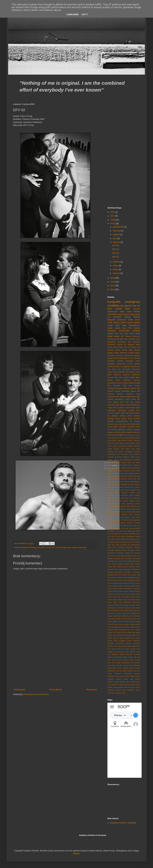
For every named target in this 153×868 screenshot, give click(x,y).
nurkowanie (112, 314)
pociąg (110, 616)
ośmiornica (136, 602)
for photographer (134, 545)
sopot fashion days (124, 646)
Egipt (138, 449)
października (119, 227)
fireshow (137, 542)
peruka (133, 608)
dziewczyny (119, 399)
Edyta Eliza (130, 449)
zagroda (122, 684)
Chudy (48, 547)
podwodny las (127, 616)
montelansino (128, 588)
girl (129, 342)
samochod (126, 369)
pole (135, 619)
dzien (113, 536)
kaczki (138, 561)
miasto (119, 309)
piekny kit (132, 611)
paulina (75, 547)
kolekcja (120, 567)
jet (134, 561)
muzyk (121, 591)
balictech (122, 509)
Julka (115, 465)
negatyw (137, 591)
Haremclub (122, 462)
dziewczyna (112, 312)
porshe (120, 621)
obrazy (133, 597)
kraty (109, 578)
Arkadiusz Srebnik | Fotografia (123, 823)
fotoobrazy (120, 553)
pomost (137, 418)
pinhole (123, 416)
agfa (116, 504)
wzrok (128, 682)
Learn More (73, 15)
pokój (130, 619)
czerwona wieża (121, 531)
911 (134, 435)
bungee (110, 523)
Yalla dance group (114, 501)
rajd (136, 627)
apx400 (110, 391)
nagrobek (127, 366)
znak (130, 687)
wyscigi (116, 682)
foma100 (123, 545)
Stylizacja (112, 331)
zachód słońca (120, 432)
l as (121, 366)
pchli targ (111, 608)
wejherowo (122, 429)
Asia (121, 377)
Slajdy (117, 493)
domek (122, 397)
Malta (138, 471)
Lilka (115, 471)
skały (116, 641)
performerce (122, 608)
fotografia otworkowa (117, 342)
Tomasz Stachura (122, 495)
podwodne (111, 344)
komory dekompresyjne (122, 569)
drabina (129, 397)
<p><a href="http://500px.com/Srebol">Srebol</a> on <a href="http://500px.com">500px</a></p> (125, 740)
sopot (115, 646)
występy (122, 682)
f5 (139, 539)
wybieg (130, 429)
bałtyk (119, 512)
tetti (113, 663)
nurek (110, 323)
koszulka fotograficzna (115, 572)
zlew (126, 687)
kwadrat (110, 580)
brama (126, 520)
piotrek (119, 613)
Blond (134, 438)
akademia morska (133, 504)
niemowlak (130, 413)
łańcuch (114, 435)
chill (118, 525)
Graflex (110, 460)
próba (127, 627)
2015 (113, 224)
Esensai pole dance (115, 452)
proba (122, 624)
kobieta (137, 323)
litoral (125, 583)
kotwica (125, 575)
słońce (131, 657)
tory (109, 429)
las (139, 306)
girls (126, 556)
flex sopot (116, 545)
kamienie (136, 342)
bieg (131, 515)
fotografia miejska (122, 317)
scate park (127, 635)
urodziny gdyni (128, 668)
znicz (133, 687)
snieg (110, 427)
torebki (118, 663)
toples (129, 312)
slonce (110, 372)
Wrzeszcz (137, 498)
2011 (113, 290)
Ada (124, 328)
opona (110, 602)
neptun (110, 594)
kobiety (138, 564)
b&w (110, 309)
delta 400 (131, 531)
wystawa (137, 429)
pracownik (111, 624)
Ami (123, 438)
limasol (120, 583)
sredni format (116, 649)
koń (117, 333)
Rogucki (133, 490)
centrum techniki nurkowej (120, 394)
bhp (118, 515)
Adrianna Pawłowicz (29, 547)
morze (137, 320)
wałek (124, 671)
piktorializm (111, 613)
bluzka (117, 520)
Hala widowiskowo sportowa (129, 460)
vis (125, 344)
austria (134, 506)
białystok (124, 515)
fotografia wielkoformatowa (117, 550)
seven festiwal (125, 638)
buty (116, 523)
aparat (116, 339)
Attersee (128, 438)
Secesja (110, 493)
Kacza (130, 465)
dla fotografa (116, 534)
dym (109, 536)
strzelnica (131, 427)
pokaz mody (127, 418)
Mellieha (110, 476)
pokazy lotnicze (122, 619)
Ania (116, 377)
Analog (131, 314)
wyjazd (132, 372)
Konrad (114, 468)
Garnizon (137, 454)
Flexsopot (125, 454)
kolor (128, 309)
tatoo (109, 663)
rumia (129, 424)
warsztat (119, 671)
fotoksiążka (111, 553)
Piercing (121, 487)
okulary (133, 600)
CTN (129, 328)
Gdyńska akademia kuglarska (118, 457)
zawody (129, 432)
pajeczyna (111, 605)
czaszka (137, 528)
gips (123, 556)
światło (121, 435)
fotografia (121, 547)
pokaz (118, 418)
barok (114, 512)
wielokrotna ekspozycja (116, 676)
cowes (110, 528)
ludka (129, 583)
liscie (133, 408)
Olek (134, 479)
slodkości (111, 643)
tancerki (120, 660)
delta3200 (111, 397)
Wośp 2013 (129, 498)
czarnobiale (129, 355)
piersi (138, 611)
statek (110, 336)
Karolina (126, 383)
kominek (110, 569)
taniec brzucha (135, 660)
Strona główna (56, 690)
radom (132, 627)
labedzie (131, 580)
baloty (128, 509)
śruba (138, 690)
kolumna (132, 567)
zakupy (127, 684)
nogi (124, 594)
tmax (138, 427)
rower (116, 424)
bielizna (137, 317)
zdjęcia (110, 687)
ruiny (124, 424)
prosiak (137, 624)
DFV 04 (116, 245)
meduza (127, 586)
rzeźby (119, 632)
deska (138, 531)
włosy (138, 372)
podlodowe (117, 616)
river (133, 630)
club (134, 525)
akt (122, 306)
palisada (115, 416)
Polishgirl (117, 386)
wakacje (131, 344)
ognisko (120, 600)
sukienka (122, 372)
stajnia (115, 427)
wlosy (116, 347)
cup (123, 528)
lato (109, 583)
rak (139, 627)
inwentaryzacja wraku (115, 561)
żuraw (124, 693)
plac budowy (131, 613)
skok (134, 424)
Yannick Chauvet (129, 501)
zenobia (121, 687)
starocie (133, 649)
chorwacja (119, 355)
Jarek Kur (131, 462)
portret (123, 323)
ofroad (110, 600)
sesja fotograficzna (131, 325)
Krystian (123, 468)
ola (109, 416)
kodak (110, 567)
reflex (116, 630)
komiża (110, 366)
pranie (117, 624)
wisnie (138, 676)
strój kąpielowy (113, 654)
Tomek (131, 495)
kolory (126, 567)
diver (109, 534)
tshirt (109, 665)
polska (115, 621)
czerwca (117, 242)
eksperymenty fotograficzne (118, 358)
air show (122, 504)
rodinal (138, 630)
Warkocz (127, 388)
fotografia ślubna (134, 550)
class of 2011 (128, 525)
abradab (110, 504)
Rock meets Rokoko (122, 490)
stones (127, 652)
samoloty (120, 635)
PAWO (116, 482)
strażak (133, 652)
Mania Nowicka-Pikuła (115, 473)
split (109, 649)
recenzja (110, 630)
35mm (130, 435)
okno (132, 333)
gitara (130, 556)
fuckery (137, 553)
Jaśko (138, 462)
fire (132, 542)
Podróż (127, 487)
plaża (120, 314)
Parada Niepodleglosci (132, 482)
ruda (120, 424)
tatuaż (117, 336)
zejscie (115, 687)
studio (110, 328)
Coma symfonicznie (120, 446)
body (121, 339)
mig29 (110, 588)
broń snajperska (134, 520)
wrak (121, 347)
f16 (137, 539)
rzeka (138, 333)
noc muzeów (117, 594)
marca (116, 266)
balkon (137, 353)
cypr (127, 528)
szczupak (118, 657)
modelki (131, 410)
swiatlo (117, 328)
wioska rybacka (130, 676)
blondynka (111, 520)
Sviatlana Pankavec (115, 388)
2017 (113, 216)
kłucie (126, 580)
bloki (138, 517)
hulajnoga (117, 558)
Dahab (130, 446)
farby (124, 542)
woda (122, 312)
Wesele (134, 388)
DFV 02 (116, 253)
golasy (116, 402)
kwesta (116, 580)
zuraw (138, 687)
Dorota (110, 449)
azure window (113, 509)
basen (133, 391)
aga (139, 388)
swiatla (122, 654)
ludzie (130, 320)
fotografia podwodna (117, 320)
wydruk (138, 679)
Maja (131, 350)
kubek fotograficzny (130, 578)
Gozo (138, 457)
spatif (138, 646)
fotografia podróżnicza (117, 364)
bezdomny (111, 515)
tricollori (137, 663)
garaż (119, 556)
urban (119, 668)
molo (138, 410)
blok (133, 517)
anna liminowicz (121, 506)
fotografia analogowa (124, 302)
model (110, 325)
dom (117, 397)
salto (114, 635)
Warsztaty (83, 547)
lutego (116, 269)
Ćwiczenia (111, 690)
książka (120, 578)
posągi (138, 621)
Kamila (125, 350)
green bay (136, 556)
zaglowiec (115, 684)
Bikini (138, 377)
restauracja (123, 630)
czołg (138, 394)
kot (120, 575)
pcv (116, 608)
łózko (109, 375)
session (116, 638)
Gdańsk (137, 328)
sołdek (133, 646)
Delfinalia (137, 446)
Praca (132, 487)
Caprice (130, 440)
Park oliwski (112, 484)
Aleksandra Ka (116, 438)
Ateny (134, 347)
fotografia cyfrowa (115, 361)
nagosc (126, 591)
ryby (119, 369)
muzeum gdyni (113, 591)
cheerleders (111, 525)
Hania (109, 462)
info (132, 402)
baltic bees (136, 509)
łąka (124, 690)
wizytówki (111, 679)
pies (138, 366)
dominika (132, 534)
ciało (126, 339)
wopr (132, 679)
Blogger (76, 853)
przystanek (121, 627)
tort (132, 663)
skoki (138, 424)
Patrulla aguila (122, 484)
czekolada (111, 531)
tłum (130, 665)
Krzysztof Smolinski (133, 468)
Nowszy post (19, 690)
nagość (117, 413)
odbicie (137, 413)
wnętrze (126, 679)
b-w (109, 317)
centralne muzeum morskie (129, 523)
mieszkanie (122, 410)
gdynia (128, 306)
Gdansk (110, 350)
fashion (111, 333)
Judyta (110, 465)
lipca (115, 238)
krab (138, 575)
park (121, 605)
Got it (85, 15)
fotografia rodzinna (133, 547)
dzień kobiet (131, 399)
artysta (117, 391)
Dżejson (117, 449)
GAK (131, 454)
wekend (130, 671)
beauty (124, 512)
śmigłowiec (131, 690)
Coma (110, 446)
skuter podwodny (134, 641)
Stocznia (124, 493)
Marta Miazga (129, 473)
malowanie (112, 410)
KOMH (125, 465)
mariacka (115, 586)
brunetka (42, 547)
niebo (123, 413)
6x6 (134, 306)
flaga (109, 545)
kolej (114, 567)
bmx (122, 520)
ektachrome (125, 539)
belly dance (136, 512)
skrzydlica (122, 641)
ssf (123, 649)
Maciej (133, 471)
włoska (133, 682)
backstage (125, 391)
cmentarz (132, 339)
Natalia (110, 353)
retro (129, 630)
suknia (130, 323)
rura (114, 632)
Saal (130, 386)
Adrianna (117, 375)
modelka (113, 305)
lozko (138, 408)
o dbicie (132, 594)
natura (131, 591)
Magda (128, 336)
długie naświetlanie (128, 536)
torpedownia (126, 663)
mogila (120, 588)
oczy (126, 333)
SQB (124, 386)
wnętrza (118, 679)
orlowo (115, 602)
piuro (124, 613)
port (109, 369)
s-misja (129, 632)
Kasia (138, 314)
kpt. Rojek (132, 575)
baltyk (109, 512)
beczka (129, 512)
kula (139, 578)
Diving (110, 380)
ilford (123, 558)
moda (115, 588)
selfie (134, 635)
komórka (134, 569)
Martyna (137, 473)
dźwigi (138, 536)
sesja (125, 314)
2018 (113, 212)
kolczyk (137, 364)
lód (133, 583)
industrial (128, 558)
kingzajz (121, 564)
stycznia (117, 273)
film (139, 399)
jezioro (130, 364)
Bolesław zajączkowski (118, 440)
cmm (138, 525)
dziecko (137, 355)
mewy (138, 586)
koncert (116, 366)
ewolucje (132, 539)
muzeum (111, 413)
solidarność (120, 643)
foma (109, 402)
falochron (118, 542)
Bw (139, 347)
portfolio (126, 621)
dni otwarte (125, 534)
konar (128, 405)
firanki (128, 542)
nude (117, 325)
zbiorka (133, 684)
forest (109, 547)
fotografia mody (133, 361)
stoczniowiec (119, 652)
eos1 (132, 358)
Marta (132, 383)
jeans (125, 561)
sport (115, 372)
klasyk (127, 564)
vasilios (137, 668)
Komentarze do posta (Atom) (36, 694)
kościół (133, 405)
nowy (127, 594)
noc (121, 333)
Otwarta (110, 482)
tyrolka (125, 665)
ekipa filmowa (115, 539)
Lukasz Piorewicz (124, 471)
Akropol (110, 377)
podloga (137, 416)
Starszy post (91, 690)
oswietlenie (127, 602)
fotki (114, 547)
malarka (137, 583)
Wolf (122, 498)
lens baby (114, 583)
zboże (138, 684)
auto (138, 506)
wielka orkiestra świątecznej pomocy (124, 674)
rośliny (110, 632)
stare (127, 649)
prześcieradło (112, 627)
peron (128, 608)
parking (125, 605)
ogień (114, 600)
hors (122, 402)
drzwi (138, 534)
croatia (115, 528)
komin (138, 567)
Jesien (119, 383)
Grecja (118, 350)
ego (109, 539)
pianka (126, 611)
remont (110, 424)
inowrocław (136, 558)
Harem (115, 462)
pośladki (111, 421)
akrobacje (111, 506)
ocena (138, 597)
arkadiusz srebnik (127, 353)
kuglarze (121, 408)
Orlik (138, 479)
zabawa (110, 432)
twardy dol (115, 665)
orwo (121, 602)
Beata (132, 377)
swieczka (129, 654)
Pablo (64, 547)
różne (124, 632)
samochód (136, 369)
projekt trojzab (129, 624)
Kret (118, 468)
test (127, 372)
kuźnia (128, 408)
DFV (53, 547)
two (121, 665)
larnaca (137, 580)
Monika (137, 350)
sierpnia (116, 235)
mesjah (133, 586)
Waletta (137, 495)
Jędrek (119, 465)
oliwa (138, 600)
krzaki (115, 408)
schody (120, 344)
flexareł (137, 358)
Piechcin (114, 487)
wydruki (110, 682)
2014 (113, 278)
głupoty (110, 558)
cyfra (138, 339)
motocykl (137, 588)
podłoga (111, 418)
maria (109, 586)
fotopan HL (129, 553)
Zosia (138, 501)
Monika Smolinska (120, 476)
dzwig (118, 536)
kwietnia (117, 262)
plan (139, 613)
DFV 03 (116, 249)
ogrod (125, 600)
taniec (126, 660)
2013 (113, 282)
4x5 (130, 347)
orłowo (134, 366)
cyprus (131, 528)
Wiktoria (117, 498)
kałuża (114, 564)
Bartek (126, 377)
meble (121, 586)
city (121, 525)
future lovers (112, 556)
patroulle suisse (134, 605)
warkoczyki (111, 671)
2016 (113, 220)
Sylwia (116, 353)
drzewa (137, 312)
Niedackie (115, 479)
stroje (138, 652)
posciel (132, 621)
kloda (132, 564)
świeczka (111, 693)
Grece (116, 460)
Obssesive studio (126, 479)
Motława (131, 476)
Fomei (59, 547)
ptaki (114, 369)
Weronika (111, 498)
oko (129, 600)
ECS (123, 449)
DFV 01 (116, 257)
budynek (136, 331)
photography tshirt (117, 611)
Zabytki (110, 339)
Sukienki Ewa (135, 493)
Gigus (133, 457)
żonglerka (118, 693)
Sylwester (111, 495)
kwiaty (121, 580)
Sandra (137, 386)
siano (133, 638)
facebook (111, 542)
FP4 (118, 454)
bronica (137, 309)
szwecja (125, 657)
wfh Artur (137, 671)
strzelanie (123, 427)
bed (139, 391)
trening (114, 429)
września (117, 231)
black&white (124, 331)
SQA (138, 490)
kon (139, 569)
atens (129, 506)
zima (125, 347)
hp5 (127, 402)
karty (109, 564)
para (69, 547)
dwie (134, 397)
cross (120, 528)
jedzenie (130, 561)
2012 (113, 286)
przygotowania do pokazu (128, 421)
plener (130, 416)
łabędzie (119, 690)
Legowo (110, 471)
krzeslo (114, 578)
